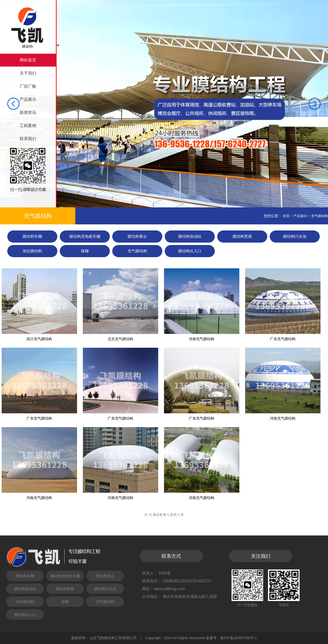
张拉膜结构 (32, 251)
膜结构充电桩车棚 (85, 236)
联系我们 (28, 139)
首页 (286, 216)
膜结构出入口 (190, 251)
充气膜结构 (319, 216)
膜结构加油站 (190, 236)
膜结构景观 (242, 236)
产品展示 (28, 99)
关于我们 (28, 73)
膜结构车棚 (32, 236)
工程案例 (28, 126)
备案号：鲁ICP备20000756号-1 (231, 638)
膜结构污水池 (295, 236)
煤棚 (85, 251)
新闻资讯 (28, 113)
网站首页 (28, 60)
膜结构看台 (137, 236)
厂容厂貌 (28, 86)
